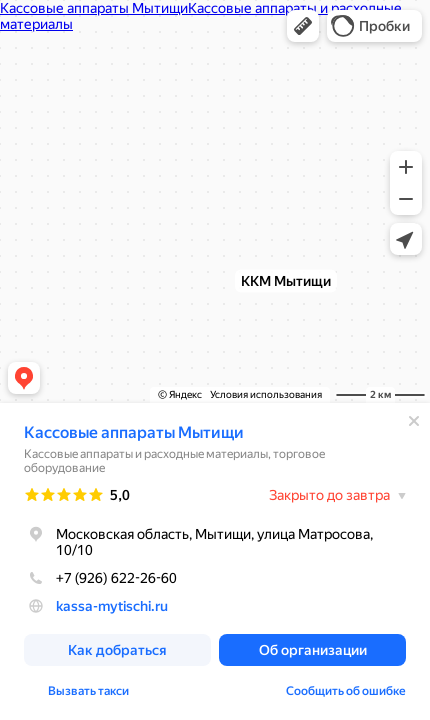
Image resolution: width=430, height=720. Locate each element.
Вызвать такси (88, 691)
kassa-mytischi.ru (112, 606)
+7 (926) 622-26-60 (100, 578)
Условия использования (266, 394)
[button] (303, 26)
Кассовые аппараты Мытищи (134, 432)
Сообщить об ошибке (346, 691)
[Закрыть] (414, 421)
